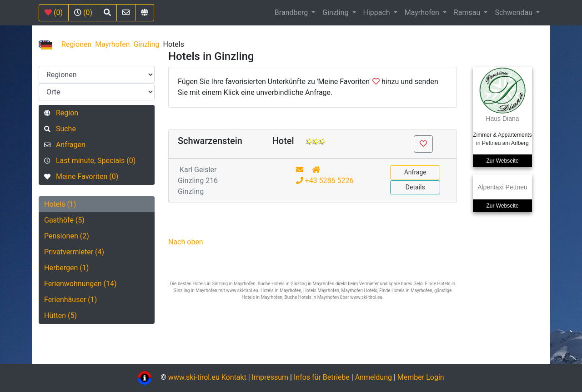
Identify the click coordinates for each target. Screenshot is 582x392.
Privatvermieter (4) (74, 252)
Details (415, 187)
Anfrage (415, 172)
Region (61, 113)
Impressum (270, 377)
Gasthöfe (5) (64, 220)
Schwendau (514, 12)
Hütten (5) (60, 315)
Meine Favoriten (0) (81, 176)
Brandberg (292, 12)
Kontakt (235, 377)
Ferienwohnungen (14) (80, 284)
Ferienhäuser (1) (70, 300)
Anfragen (65, 145)
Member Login (421, 377)
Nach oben (186, 242)
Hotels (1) (60, 204)
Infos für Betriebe (322, 377)
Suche (60, 129)
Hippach (378, 12)
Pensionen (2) (67, 236)
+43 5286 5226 (325, 181)
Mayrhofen (423, 12)
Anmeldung (374, 377)
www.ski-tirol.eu (194, 377)
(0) (54, 12)
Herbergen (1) (66, 268)
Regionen (77, 44)
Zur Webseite (502, 161)
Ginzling (336, 12)
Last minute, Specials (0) (90, 161)
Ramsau (468, 12)
